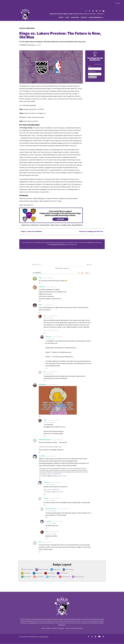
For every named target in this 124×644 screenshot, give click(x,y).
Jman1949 (42, 287)
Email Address (92, 72)
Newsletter (61, 628)
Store (67, 18)
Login (89, 265)
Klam (40, 278)
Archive (61, 18)
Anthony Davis (25, 225)
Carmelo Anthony (45, 225)
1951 (40, 305)
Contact (67, 628)
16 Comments (31, 45)
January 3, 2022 (59, 492)
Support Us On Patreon (90, 14)
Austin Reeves (35, 225)
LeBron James (55, 225)
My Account (100, 14)
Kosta (45, 420)
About (43, 628)
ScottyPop (42, 456)
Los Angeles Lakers (65, 225)
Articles (22, 28)
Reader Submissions (95, 18)
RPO (45, 372)
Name (90, 67)
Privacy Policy (45, 637)
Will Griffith (24, 45)
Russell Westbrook (77, 225)
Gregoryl (46, 498)
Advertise (84, 18)
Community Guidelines (77, 628)
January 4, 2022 (62, 476)
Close (117, 3)
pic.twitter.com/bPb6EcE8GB (53, 474)
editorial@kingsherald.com (58, 244)
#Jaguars (68, 468)
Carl (45, 316)
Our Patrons (75, 18)
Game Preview (30, 28)
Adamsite (48, 337)
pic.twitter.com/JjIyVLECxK (52, 490)
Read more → (62, 625)
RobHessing (42, 385)
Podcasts (48, 628)
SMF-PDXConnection (45, 440)
